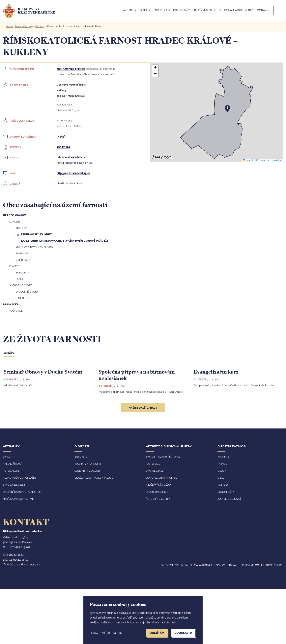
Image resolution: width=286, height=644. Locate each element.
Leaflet (248, 160)
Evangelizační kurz (216, 427)
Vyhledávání (230, 620)
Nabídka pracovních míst (19, 554)
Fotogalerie (11, 526)
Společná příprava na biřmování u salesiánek (137, 430)
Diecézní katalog (205, 10)
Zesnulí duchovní (229, 554)
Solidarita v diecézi (87, 526)
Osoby (222, 526)
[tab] (13, 353)
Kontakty (263, 10)
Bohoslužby (226, 547)
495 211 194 (63, 147)
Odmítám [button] (157, 633)
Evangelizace (155, 526)
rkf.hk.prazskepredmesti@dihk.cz (74, 163)
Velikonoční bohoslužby (20, 533)
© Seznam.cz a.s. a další (268, 160)
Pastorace (153, 519)
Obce (221, 533)
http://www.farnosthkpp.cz (73, 173)
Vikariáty (223, 512)
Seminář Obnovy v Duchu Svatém (43, 427)
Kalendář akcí (12, 519)
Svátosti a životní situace (163, 512)
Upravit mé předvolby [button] (106, 633)
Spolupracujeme (157, 547)
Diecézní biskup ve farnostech (23, 547)
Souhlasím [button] (183, 633)
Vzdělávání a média (158, 540)
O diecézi (145, 10)
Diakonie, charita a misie (162, 533)
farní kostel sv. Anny (36, 234)
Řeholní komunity (158, 554)
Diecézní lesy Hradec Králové (94, 533)
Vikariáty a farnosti (88, 519)
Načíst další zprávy (143, 463)
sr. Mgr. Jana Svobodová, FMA (73, 74)
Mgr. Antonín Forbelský (71, 69)
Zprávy (9, 353)
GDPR (217, 620)
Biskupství (81, 512)
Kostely (223, 540)
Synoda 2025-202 (13, 540)
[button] (216, 112)
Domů (9, 26)
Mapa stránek (203, 620)
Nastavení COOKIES (252, 620)
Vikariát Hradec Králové (70, 183)
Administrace (274, 620)
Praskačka (11, 304)
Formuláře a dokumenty (236, 10)
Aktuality (130, 10)
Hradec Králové (15, 215)
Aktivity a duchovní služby (173, 10)
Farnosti (40, 26)
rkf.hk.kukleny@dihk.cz (71, 157)
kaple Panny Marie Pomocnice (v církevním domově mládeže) (65, 241)
